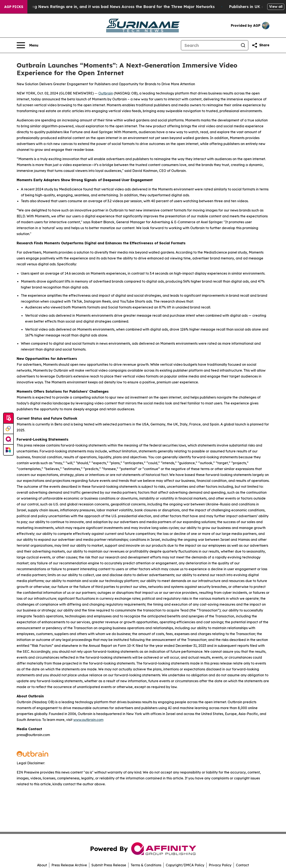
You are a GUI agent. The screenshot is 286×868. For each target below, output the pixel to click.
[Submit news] (8, 418)
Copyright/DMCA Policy (185, 865)
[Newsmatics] (8, 450)
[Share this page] (261, 45)
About (42, 865)
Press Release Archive (69, 865)
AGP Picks (14, 7)
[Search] (210, 45)
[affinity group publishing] (8, 439)
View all (276, 7)
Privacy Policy (220, 865)
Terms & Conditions (146, 865)
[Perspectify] (8, 429)
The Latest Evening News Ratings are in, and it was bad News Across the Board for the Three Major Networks (112, 7)
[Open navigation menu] (27, 45)
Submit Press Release (109, 865)
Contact (242, 865)
